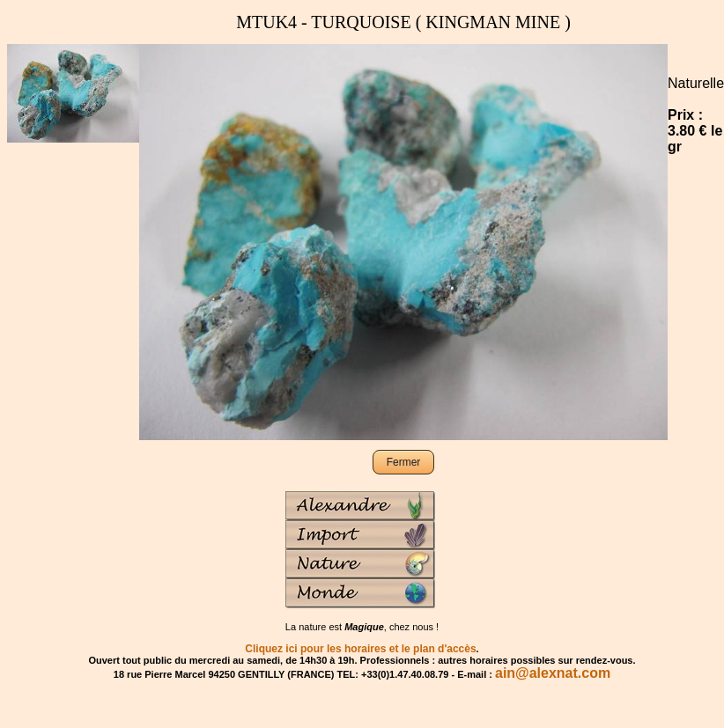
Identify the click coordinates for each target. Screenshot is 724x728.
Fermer (404, 462)
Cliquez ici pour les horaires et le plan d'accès (360, 649)
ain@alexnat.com (553, 673)
